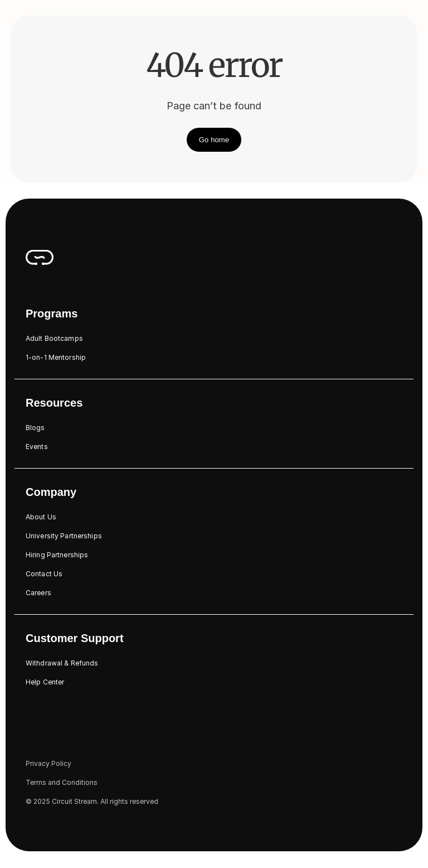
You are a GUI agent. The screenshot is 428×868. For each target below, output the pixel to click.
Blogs (35, 428)
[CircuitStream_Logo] (40, 257)
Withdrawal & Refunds (62, 663)
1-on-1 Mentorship (56, 357)
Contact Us (44, 574)
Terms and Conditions (62, 782)
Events (37, 447)
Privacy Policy (48, 763)
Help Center (45, 682)
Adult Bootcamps (54, 338)
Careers (38, 593)
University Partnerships (64, 536)
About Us (41, 517)
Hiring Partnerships (57, 555)
